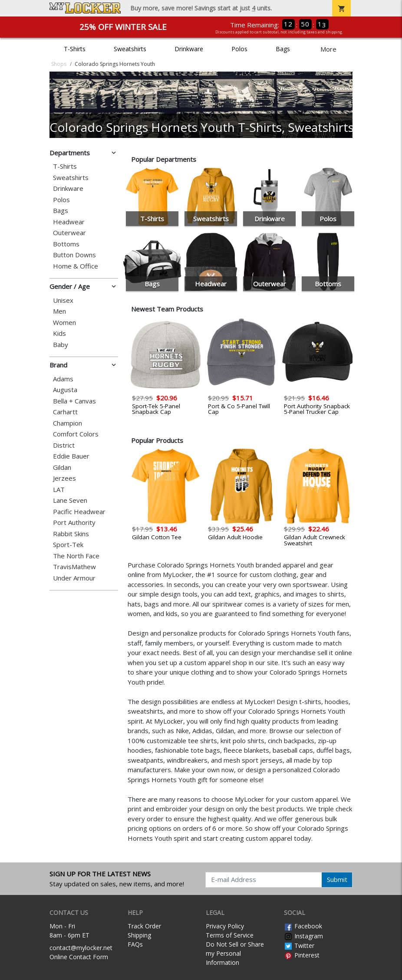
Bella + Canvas (74, 401)
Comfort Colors (76, 434)
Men (59, 311)
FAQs (135, 944)
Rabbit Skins (71, 534)
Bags (283, 49)
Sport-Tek (68, 545)
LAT (59, 490)
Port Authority (74, 523)
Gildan (62, 467)
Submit (337, 879)
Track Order (144, 926)
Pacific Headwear (79, 512)
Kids (59, 333)
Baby (61, 345)
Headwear (69, 222)
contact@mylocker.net (81, 948)
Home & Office (76, 266)
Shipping (139, 935)
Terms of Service (230, 935)
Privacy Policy (225, 926)
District (64, 445)
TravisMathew (74, 567)
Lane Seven (70, 500)
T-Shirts (75, 49)
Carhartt (65, 412)
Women (64, 323)
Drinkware (189, 49)
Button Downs (74, 255)
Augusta (65, 390)
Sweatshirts (130, 49)
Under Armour (74, 578)
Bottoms (66, 244)
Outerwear (69, 233)
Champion (68, 423)
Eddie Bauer (71, 456)
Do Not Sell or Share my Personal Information (235, 953)
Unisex (63, 300)
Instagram (303, 936)
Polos (239, 49)
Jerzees (64, 478)
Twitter (299, 946)
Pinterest (302, 955)
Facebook (303, 926)
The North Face (76, 556)
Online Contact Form (79, 957)
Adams (63, 379)
